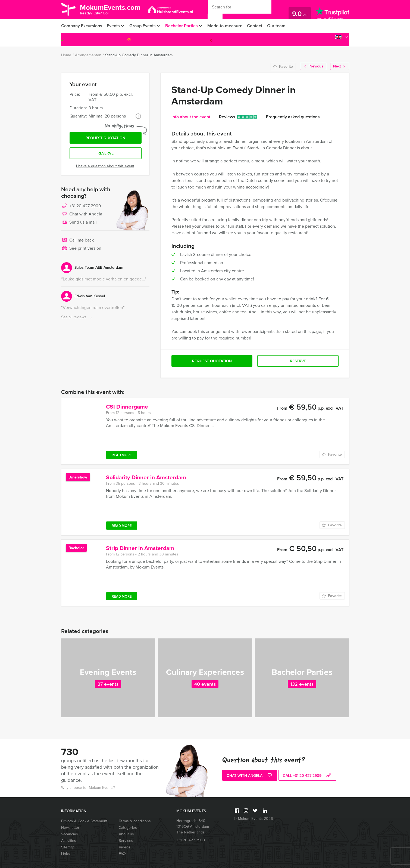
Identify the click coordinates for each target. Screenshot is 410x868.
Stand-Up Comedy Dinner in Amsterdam (139, 55)
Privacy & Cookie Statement (84, 821)
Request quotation (105, 138)
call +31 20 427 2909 (307, 776)
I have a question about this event (105, 167)
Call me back (77, 241)
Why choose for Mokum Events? (88, 788)
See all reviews (77, 318)
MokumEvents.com (112, 9)
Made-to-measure (228, 26)
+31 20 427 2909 (325, 40)
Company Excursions (82, 26)
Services (126, 841)
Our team (279, 26)
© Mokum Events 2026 (253, 819)
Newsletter (70, 828)
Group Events (144, 26)
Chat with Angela (82, 215)
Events (114, 26)
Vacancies (70, 834)
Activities (69, 841)
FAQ (122, 854)
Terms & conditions (135, 821)
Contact (258, 26)
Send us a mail (79, 223)
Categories (128, 828)
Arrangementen (88, 55)
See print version (81, 249)
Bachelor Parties (184, 26)
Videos (125, 847)
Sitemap (68, 847)
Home (66, 55)
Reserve (106, 154)
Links (65, 854)
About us (126, 834)
